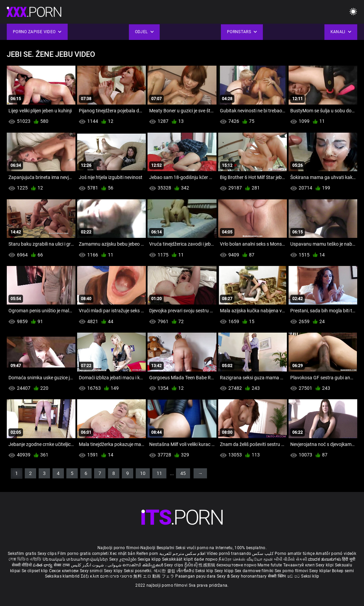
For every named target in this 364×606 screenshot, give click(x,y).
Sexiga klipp (150, 559)
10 (143, 473)
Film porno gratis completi (83, 554)
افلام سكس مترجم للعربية (183, 554)
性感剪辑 (208, 565)
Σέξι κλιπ (90, 576)
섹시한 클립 (165, 571)
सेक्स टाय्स (62, 565)
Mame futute (270, 565)
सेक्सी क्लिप (278, 576)
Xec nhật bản (122, 554)
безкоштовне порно (236, 565)
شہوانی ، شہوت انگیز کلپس (97, 565)
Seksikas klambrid (63, 576)
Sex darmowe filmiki (254, 571)
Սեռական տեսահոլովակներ (76, 559)
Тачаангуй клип (300, 565)
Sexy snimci (92, 571)
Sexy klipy (114, 571)
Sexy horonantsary (249, 576)
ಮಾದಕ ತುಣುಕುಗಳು (325, 559)
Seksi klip (205, 571)
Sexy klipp (225, 571)
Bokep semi (343, 571)
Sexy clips (48, 554)
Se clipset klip (35, 571)
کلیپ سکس (263, 554)
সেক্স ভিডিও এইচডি (25, 559)
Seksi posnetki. (139, 571)
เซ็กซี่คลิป (186, 571)
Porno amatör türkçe (295, 554)
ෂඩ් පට (294, 576)
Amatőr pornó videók (336, 554)
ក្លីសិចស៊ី (192, 565)
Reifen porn (147, 554)
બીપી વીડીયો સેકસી (290, 559)
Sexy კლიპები (123, 559)
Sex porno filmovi (291, 571)
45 (183, 473)
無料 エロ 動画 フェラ (154, 576)
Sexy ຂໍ (224, 576)
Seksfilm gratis (22, 554)
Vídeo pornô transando (229, 554)
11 (159, 473)
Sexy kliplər (321, 571)
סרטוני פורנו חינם (116, 576)
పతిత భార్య (43, 565)
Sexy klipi (325, 565)
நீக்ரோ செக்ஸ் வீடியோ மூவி (246, 559)
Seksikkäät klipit (178, 559)
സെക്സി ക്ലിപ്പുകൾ (143, 565)
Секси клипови (64, 571)
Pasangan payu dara (196, 576)
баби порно (206, 559)
